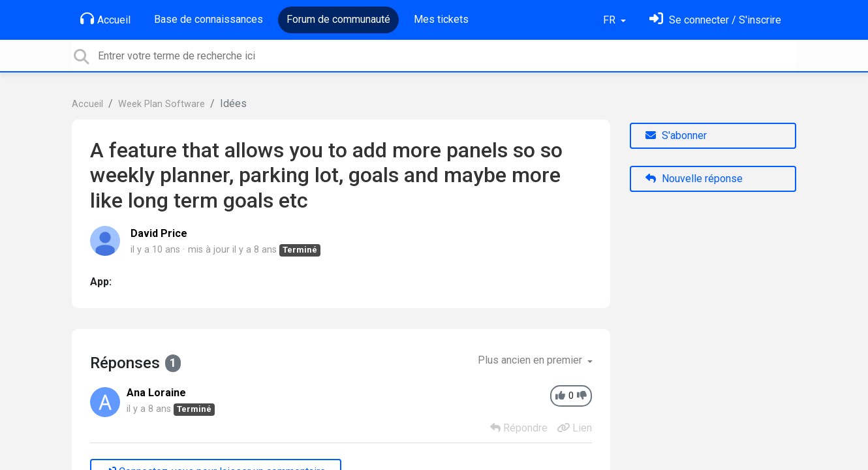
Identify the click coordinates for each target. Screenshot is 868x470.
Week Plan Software (162, 104)
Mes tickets (441, 19)
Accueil (105, 19)
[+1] (560, 396)
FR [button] (611, 20)
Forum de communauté (338, 19)
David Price (159, 233)
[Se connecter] (715, 20)
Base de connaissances (209, 19)
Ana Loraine (156, 393)
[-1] (582, 396)
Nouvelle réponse (694, 179)
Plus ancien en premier (531, 360)
